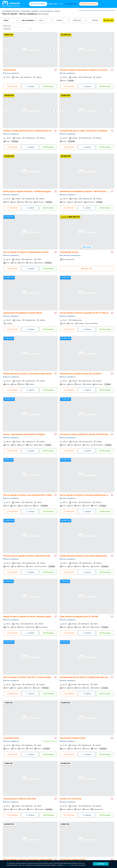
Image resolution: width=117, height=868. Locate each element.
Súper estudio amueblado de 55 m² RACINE (79, 617)
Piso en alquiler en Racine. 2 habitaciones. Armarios (26, 252)
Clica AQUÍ (67, 865)
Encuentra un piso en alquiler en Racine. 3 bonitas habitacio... (87, 434)
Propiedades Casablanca (30, 11)
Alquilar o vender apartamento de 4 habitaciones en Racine (29, 131)
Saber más (87, 269)
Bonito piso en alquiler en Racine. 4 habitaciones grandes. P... (30, 191)
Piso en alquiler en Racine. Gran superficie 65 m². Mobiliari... (29, 495)
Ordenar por (7, 26)
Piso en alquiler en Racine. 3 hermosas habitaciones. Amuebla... (88, 495)
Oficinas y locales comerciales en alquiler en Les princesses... (86, 70)
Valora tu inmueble (38, 4)
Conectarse (71, 4)
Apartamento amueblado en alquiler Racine (23, 313)
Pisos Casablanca (47, 11)
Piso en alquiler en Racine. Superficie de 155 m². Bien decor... (86, 313)
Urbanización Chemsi (69, 252)
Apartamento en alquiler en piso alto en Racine (81, 374)
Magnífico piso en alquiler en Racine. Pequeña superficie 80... (30, 617)
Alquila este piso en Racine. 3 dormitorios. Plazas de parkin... (30, 374)
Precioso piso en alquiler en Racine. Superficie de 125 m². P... (30, 556)
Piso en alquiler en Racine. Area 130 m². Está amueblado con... (30, 677)
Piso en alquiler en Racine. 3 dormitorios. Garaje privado (28, 859)
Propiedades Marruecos (11, 11)
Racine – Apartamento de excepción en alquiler (24, 434)
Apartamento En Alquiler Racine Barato (106, 11)
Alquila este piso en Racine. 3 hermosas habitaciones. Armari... (87, 556)
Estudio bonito (10, 70)
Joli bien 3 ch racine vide (71, 799)
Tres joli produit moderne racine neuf (20, 799)
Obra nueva (53, 4)
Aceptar (101, 864)
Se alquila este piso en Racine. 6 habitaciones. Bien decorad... (87, 677)
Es (62, 4)
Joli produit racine (11, 738)
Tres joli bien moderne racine (73, 738)
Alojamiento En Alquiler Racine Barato (88, 11)
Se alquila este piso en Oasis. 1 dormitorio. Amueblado (83, 131)
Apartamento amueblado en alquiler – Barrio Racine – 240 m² (87, 191)
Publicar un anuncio (89, 4)
